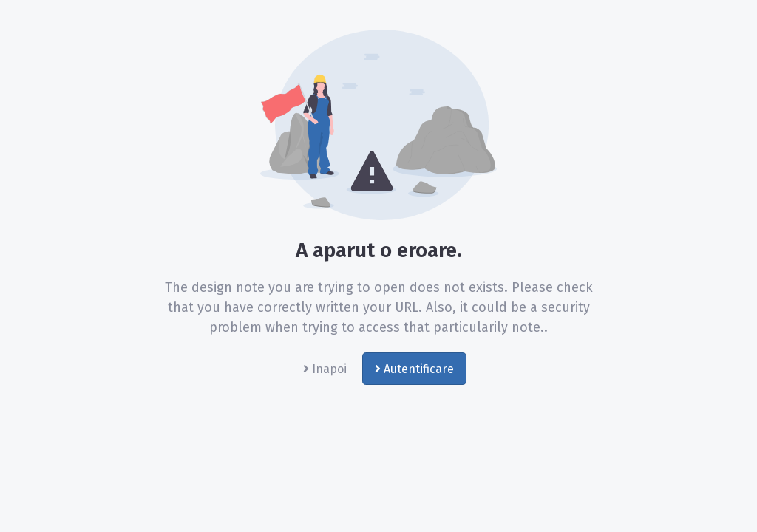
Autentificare (414, 369)
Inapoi (325, 369)
